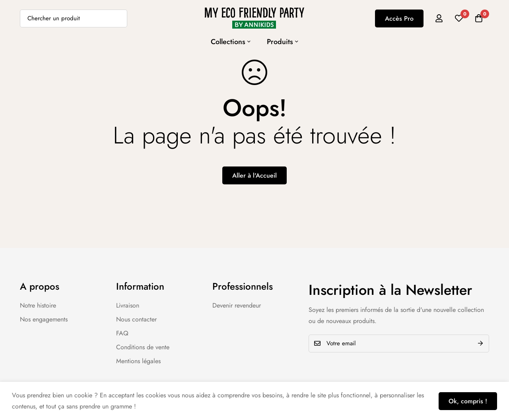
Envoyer (480, 344)
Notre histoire (38, 305)
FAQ (122, 333)
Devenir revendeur (237, 305)
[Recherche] (118, 18)
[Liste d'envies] (459, 18)
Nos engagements (44, 319)
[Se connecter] (439, 18)
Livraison (128, 305)
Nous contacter (136, 319)
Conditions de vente (143, 347)
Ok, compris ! (468, 401)
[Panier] (479, 18)
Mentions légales (138, 361)
